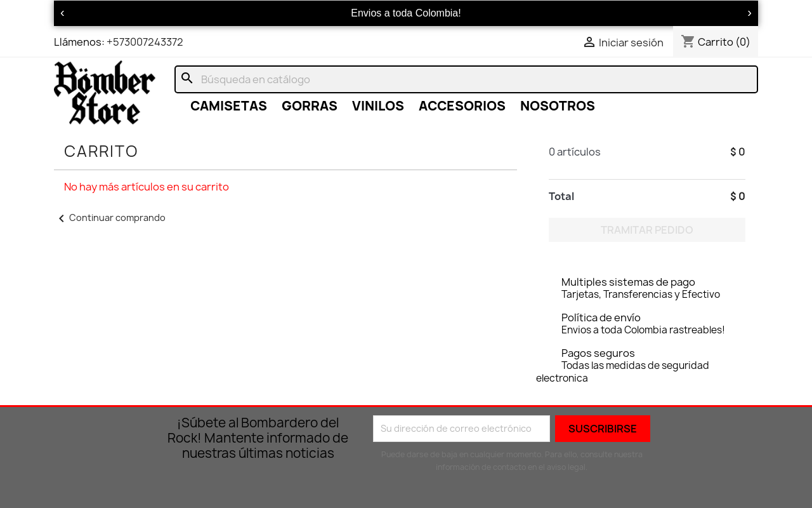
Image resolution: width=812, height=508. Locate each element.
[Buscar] (466, 79)
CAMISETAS (229, 106)
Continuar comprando (110, 217)
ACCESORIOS (462, 106)
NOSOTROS (558, 106)
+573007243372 (145, 42)
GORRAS (310, 106)
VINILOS (378, 106)
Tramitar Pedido (647, 230)
